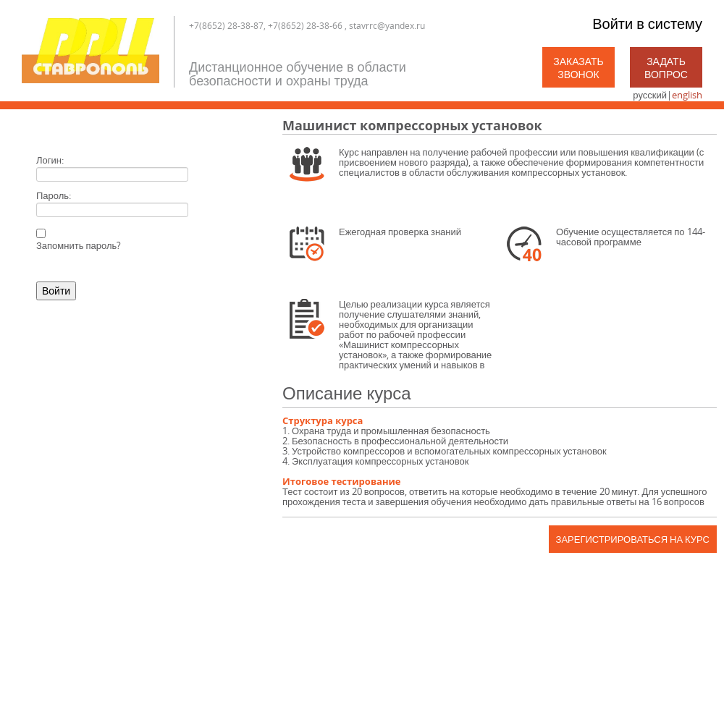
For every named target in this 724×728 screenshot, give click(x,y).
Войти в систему (647, 24)
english (687, 95)
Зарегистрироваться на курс (633, 539)
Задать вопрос (666, 68)
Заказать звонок (578, 68)
